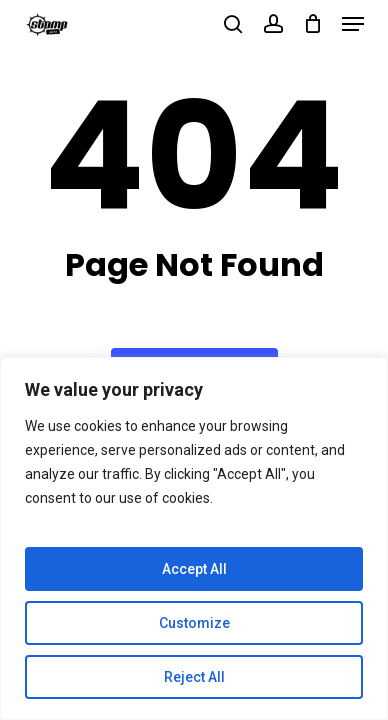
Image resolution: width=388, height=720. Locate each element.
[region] (194, 538)
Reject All (194, 677)
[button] (353, 24)
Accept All (194, 569)
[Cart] (312, 24)
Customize (194, 623)
